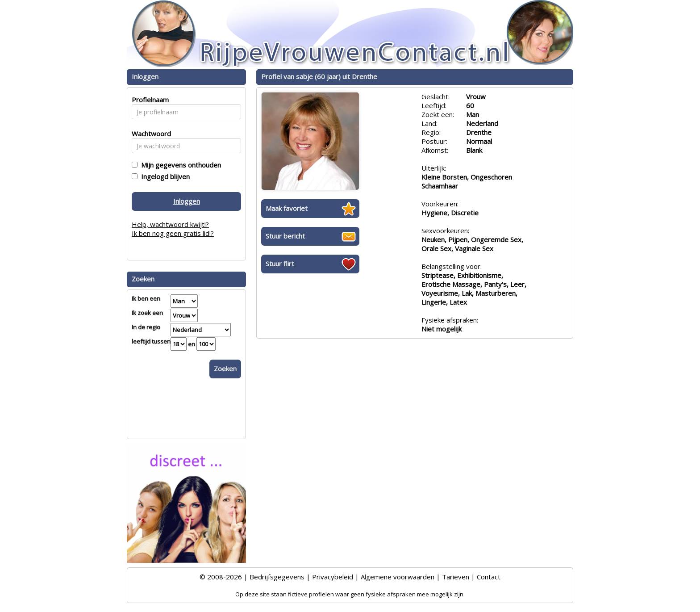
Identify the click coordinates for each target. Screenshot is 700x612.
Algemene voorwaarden (398, 577)
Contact (489, 577)
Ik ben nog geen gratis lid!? (173, 233)
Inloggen (187, 201)
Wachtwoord (149, 134)
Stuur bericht (285, 236)
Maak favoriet (287, 208)
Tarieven (456, 577)
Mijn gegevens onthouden (179, 165)
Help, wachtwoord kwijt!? (170, 224)
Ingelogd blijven (164, 176)
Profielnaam (149, 100)
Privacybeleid (333, 577)
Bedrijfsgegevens (277, 577)
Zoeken (225, 369)
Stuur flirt (280, 264)
